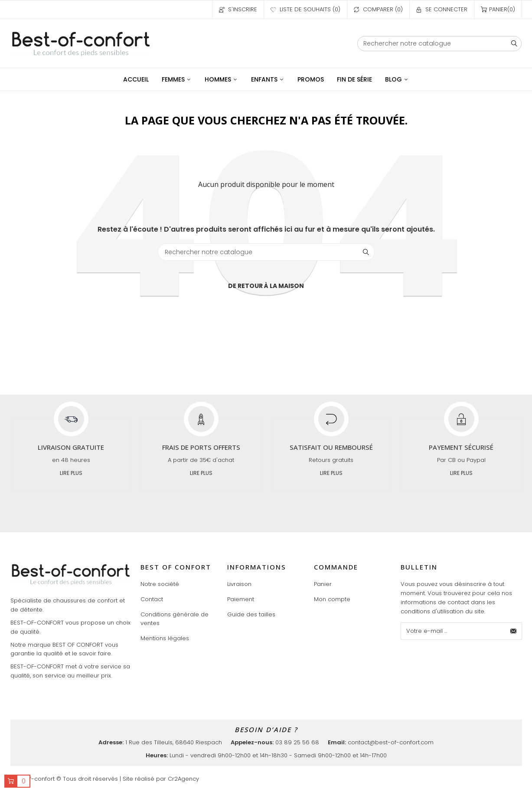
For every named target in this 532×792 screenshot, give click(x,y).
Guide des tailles (251, 614)
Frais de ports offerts (201, 447)
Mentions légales (165, 638)
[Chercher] (440, 44)
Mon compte (332, 599)
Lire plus (71, 473)
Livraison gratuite (71, 447)
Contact (152, 599)
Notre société (160, 584)
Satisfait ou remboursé (331, 447)
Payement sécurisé (461, 447)
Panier (323, 584)
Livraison (239, 584)
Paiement (241, 599)
